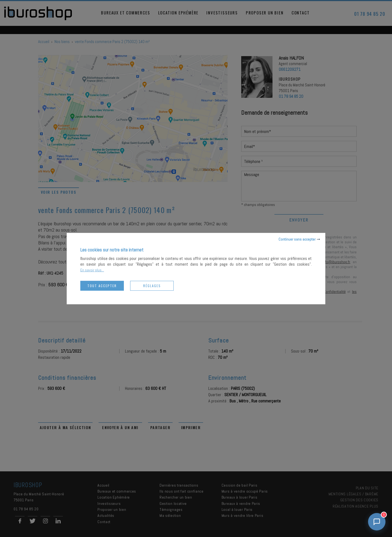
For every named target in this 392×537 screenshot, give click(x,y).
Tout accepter (102, 285)
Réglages (152, 285)
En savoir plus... (92, 270)
